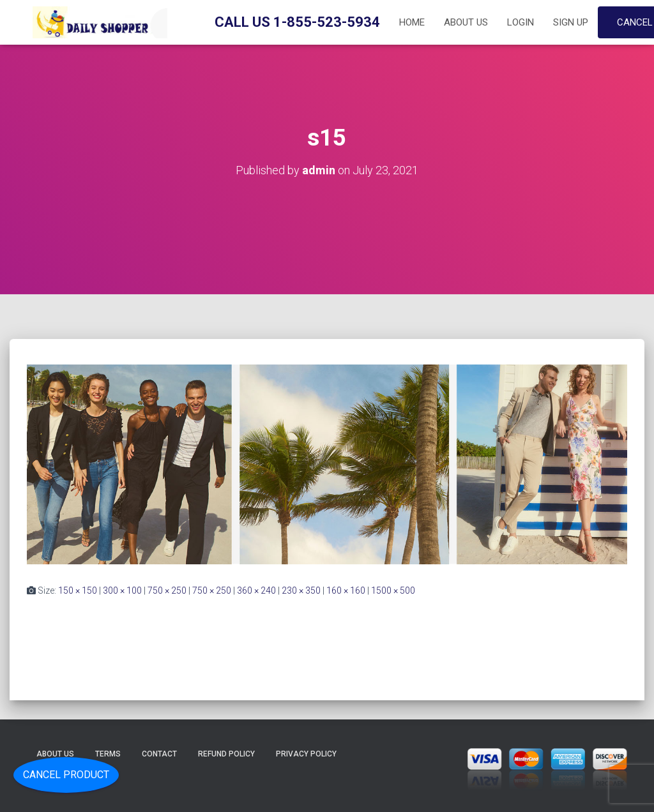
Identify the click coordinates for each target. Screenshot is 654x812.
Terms (108, 754)
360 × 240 (256, 590)
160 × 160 (346, 590)
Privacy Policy (306, 754)
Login (521, 22)
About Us (466, 22)
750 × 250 (167, 590)
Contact (159, 754)
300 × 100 (122, 590)
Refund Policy (226, 754)
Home (412, 22)
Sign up (571, 22)
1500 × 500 (393, 590)
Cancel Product (66, 775)
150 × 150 (78, 590)
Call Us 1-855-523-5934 (297, 22)
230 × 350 (301, 590)
